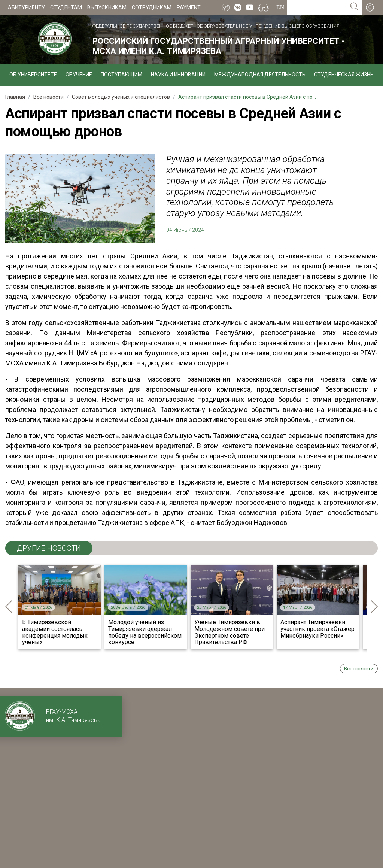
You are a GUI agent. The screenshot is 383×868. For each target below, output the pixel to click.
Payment (189, 7)
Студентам (66, 7)
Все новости (359, 668)
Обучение (79, 75)
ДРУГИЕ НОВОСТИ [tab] (49, 548)
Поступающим (121, 75)
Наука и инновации (178, 75)
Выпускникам (107, 7)
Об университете (33, 75)
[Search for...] (317, 7)
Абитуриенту (26, 7)
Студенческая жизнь (344, 75)
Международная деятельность (260, 75)
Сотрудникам (152, 7)
